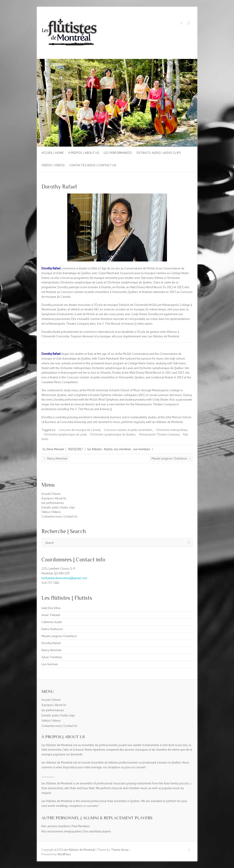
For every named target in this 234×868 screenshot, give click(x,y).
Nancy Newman (55, 458)
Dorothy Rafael (51, 643)
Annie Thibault (51, 615)
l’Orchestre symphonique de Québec (113, 434)
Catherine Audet (52, 622)
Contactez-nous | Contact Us (93, 165)
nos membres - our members (132, 449)
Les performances (118, 153)
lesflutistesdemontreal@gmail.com (64, 578)
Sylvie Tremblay (52, 657)
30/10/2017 (75, 449)
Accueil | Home (53, 153)
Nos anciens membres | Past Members (66, 826)
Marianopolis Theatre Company (159, 434)
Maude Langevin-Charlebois (171, 458)
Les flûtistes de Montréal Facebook (181, 23)
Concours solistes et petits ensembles (128, 430)
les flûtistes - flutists (100, 449)
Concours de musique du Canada (80, 430)
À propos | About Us (84, 153)
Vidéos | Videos (53, 165)
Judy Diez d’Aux (51, 608)
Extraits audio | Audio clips (159, 153)
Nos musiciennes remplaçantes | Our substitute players (76, 831)
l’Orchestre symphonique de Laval (65, 434)
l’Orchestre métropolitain (172, 430)
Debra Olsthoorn (52, 629)
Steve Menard (55, 449)
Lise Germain (50, 664)
